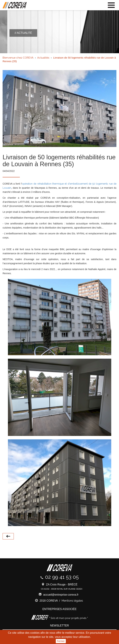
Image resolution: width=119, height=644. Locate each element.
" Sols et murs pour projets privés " (68, 618)
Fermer (61, 641)
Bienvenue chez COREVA (18, 58)
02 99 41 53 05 (62, 577)
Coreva (15, 5)
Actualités (43, 58)
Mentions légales (72, 601)
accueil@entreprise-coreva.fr (61, 595)
